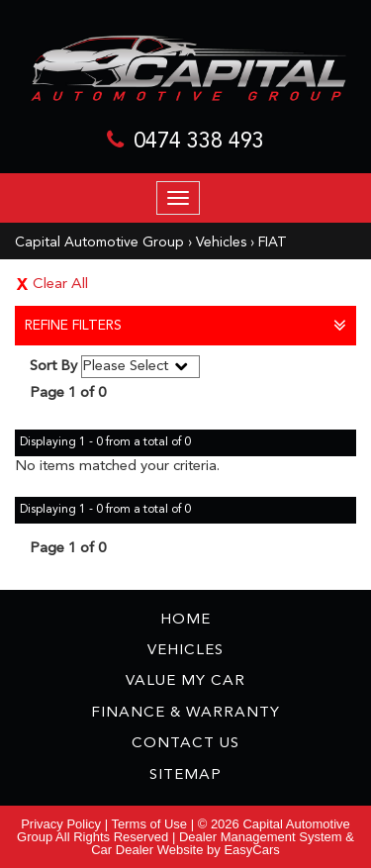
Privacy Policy (63, 824)
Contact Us (185, 744)
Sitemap (185, 775)
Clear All (60, 285)
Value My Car (185, 681)
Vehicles (221, 242)
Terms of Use (151, 824)
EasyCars (251, 850)
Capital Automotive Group (99, 242)
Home (185, 620)
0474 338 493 (199, 142)
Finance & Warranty (185, 713)
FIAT (273, 242)
